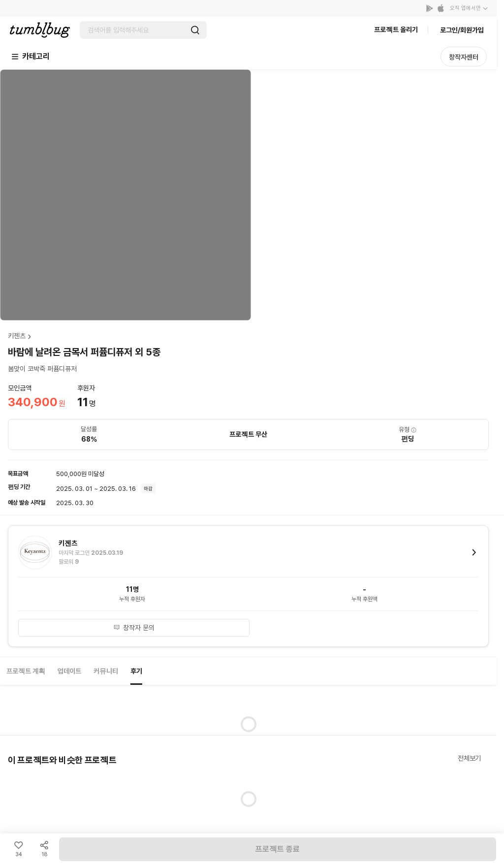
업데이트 (69, 671)
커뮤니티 (106, 671)
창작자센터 (464, 57)
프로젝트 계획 (26, 671)
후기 (136, 671)
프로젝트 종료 (278, 849)
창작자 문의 (134, 628)
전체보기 (469, 758)
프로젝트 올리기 (396, 30)
